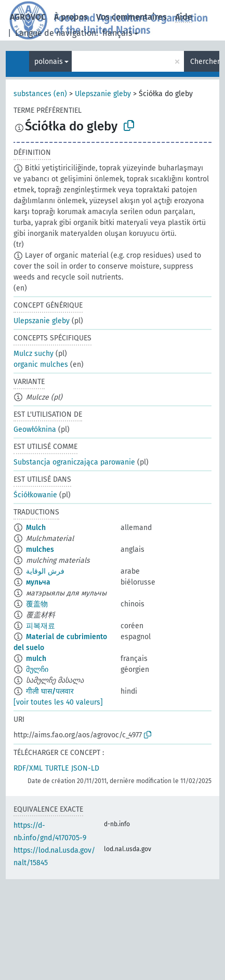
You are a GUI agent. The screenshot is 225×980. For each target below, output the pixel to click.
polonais (49, 62)
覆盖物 (37, 604)
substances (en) (40, 94)
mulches (40, 549)
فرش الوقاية (45, 571)
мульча (38, 582)
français (117, 33)
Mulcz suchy (34, 354)
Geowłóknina (35, 429)
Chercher (205, 62)
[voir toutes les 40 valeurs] (58, 702)
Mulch (36, 528)
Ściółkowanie (35, 495)
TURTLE (57, 768)
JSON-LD (85, 768)
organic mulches (41, 365)
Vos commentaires (131, 17)
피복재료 (41, 626)
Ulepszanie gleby (103, 94)
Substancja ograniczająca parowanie (74, 462)
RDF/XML (28, 768)
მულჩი (37, 670)
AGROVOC (28, 17)
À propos (71, 17)
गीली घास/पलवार (50, 691)
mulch (36, 659)
